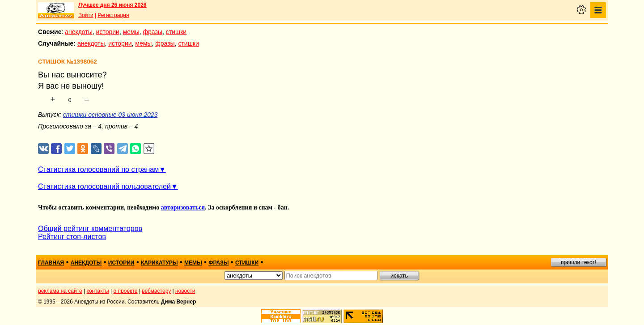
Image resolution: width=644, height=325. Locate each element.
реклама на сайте (60, 291)
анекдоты (79, 32)
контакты (98, 291)
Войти (86, 15)
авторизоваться (183, 207)
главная (51, 263)
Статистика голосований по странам (98, 169)
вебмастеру (156, 291)
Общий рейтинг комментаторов (90, 229)
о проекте (126, 291)
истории (108, 32)
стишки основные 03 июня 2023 (110, 115)
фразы (153, 32)
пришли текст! (578, 262)
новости (185, 291)
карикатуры (159, 263)
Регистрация (113, 15)
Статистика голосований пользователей (104, 186)
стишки (176, 32)
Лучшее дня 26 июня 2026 (112, 5)
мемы (131, 32)
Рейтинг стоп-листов (72, 237)
